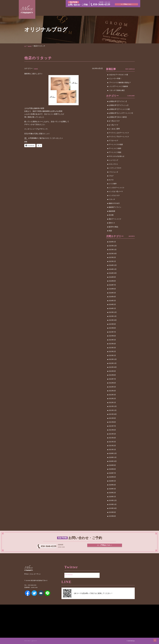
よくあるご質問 (114, 129)
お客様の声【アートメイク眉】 (120, 109)
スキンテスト (114, 164)
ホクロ (111, 180)
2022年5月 (112, 387)
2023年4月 (112, 344)
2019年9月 (112, 512)
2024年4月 (112, 297)
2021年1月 (112, 450)
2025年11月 (113, 250)
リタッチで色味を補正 (117, 90)
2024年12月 (113, 265)
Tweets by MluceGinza (72, 572)
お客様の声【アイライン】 (118, 101)
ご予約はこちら (127, 3)
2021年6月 (112, 430)
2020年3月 (112, 489)
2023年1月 (112, 356)
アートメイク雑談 (115, 152)
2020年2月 (112, 493)
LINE (47, 596)
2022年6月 (112, 383)
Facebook (28, 596)
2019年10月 (113, 508)
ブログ (111, 176)
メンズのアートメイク (117, 188)
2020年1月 (112, 497)
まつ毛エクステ (114, 121)
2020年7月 (112, 473)
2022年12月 (113, 359)
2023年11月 (113, 316)
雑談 (110, 231)
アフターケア (114, 141)
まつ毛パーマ (114, 125)
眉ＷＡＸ (112, 223)
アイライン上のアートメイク (119, 133)
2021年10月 (113, 414)
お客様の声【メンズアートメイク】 (121, 113)
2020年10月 (113, 461)
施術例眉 (33, 46)
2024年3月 (112, 301)
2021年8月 (112, 422)
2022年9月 (112, 371)
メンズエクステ (114, 196)
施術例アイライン (115, 207)
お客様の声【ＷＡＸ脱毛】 (118, 117)
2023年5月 (112, 340)
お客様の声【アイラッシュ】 (119, 105)
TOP (26, 46)
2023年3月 (112, 348)
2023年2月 (112, 352)
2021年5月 (112, 434)
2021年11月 (113, 410)
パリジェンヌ (114, 172)
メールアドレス (41, 596)
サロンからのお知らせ (117, 156)
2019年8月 (112, 516)
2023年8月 (112, 328)
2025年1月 (112, 261)
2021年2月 (112, 446)
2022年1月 (112, 403)
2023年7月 (112, 332)
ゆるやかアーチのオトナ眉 (119, 75)
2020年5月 (112, 481)
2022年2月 (112, 399)
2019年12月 (113, 501)
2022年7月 (112, 379)
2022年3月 (112, 395)
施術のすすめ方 (114, 203)
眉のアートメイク (115, 219)
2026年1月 (112, 242)
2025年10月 (113, 254)
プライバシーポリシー (31, 641)
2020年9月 (112, 465)
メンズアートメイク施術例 (119, 86)
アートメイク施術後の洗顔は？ (120, 83)
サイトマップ (43, 641)
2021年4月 (112, 438)
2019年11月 (113, 504)
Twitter (34, 596)
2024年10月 (113, 273)
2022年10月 (113, 367)
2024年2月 (112, 304)
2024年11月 (113, 269)
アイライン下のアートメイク (119, 137)
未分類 (111, 215)
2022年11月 (113, 363)
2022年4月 (112, 391)
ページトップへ (153, 638)
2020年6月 (112, 477)
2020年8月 (112, 469)
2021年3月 (112, 442)
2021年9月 (112, 418)
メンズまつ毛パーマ (116, 192)
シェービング (114, 160)
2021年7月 (112, 426)
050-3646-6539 (102, 4)
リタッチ (112, 199)
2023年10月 (113, 320)
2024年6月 (112, 289)
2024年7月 (112, 285)
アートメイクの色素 (116, 144)
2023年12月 (113, 312)
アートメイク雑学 (115, 148)
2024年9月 (112, 277)
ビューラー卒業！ (115, 79)
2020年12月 (113, 453)
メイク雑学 (113, 184)
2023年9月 (112, 324)
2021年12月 (113, 406)
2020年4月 (112, 485)
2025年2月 (112, 257)
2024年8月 (112, 281)
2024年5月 (112, 293)
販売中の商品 (114, 227)
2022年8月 (112, 375)
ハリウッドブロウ (115, 168)
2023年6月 (112, 336)
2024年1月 (112, 308)
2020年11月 (113, 457)
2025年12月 (113, 246)
